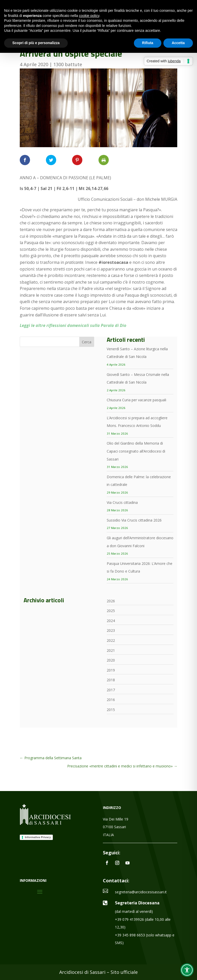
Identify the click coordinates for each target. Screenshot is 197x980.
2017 (111, 690)
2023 (111, 630)
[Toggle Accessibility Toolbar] (187, 970)
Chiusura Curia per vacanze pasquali (136, 400)
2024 (111, 621)
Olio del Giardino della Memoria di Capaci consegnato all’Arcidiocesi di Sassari (136, 451)
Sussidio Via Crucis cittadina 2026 (134, 520)
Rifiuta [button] (148, 43)
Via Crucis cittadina (122, 502)
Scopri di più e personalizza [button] (36, 43)
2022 (111, 640)
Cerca (87, 342)
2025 (111, 611)
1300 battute (68, 64)
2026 (111, 601)
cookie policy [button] (89, 16)
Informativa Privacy (38, 837)
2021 (111, 650)
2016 (111, 700)
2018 (111, 680)
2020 (111, 660)
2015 (111, 710)
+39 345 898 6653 (130, 935)
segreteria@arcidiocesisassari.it (141, 892)
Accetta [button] (178, 43)
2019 (111, 670)
